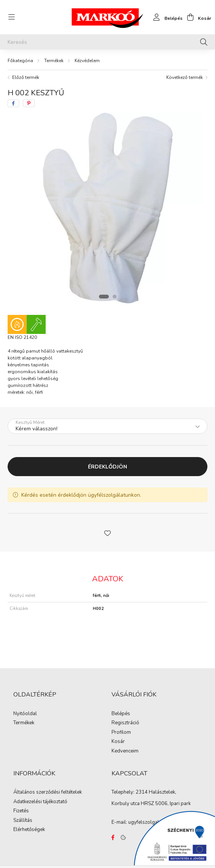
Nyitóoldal (25, 714)
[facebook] (13, 103)
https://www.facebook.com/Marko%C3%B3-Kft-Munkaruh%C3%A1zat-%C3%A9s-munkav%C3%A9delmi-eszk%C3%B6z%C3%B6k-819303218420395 (113, 838)
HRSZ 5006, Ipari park (166, 804)
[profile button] (166, 17)
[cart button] (197, 17)
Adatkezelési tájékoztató (40, 802)
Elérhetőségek (29, 830)
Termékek (54, 61)
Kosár (118, 742)
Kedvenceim (125, 751)
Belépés (121, 714)
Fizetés (21, 811)
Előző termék (26, 77)
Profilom (121, 733)
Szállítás (23, 821)
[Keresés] (107, 42)
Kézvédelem (87, 61)
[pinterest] (29, 103)
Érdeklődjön (107, 467)
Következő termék (185, 77)
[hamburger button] (11, 17)
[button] (108, 533)
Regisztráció (125, 723)
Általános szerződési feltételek (48, 793)
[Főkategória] (20, 61)
